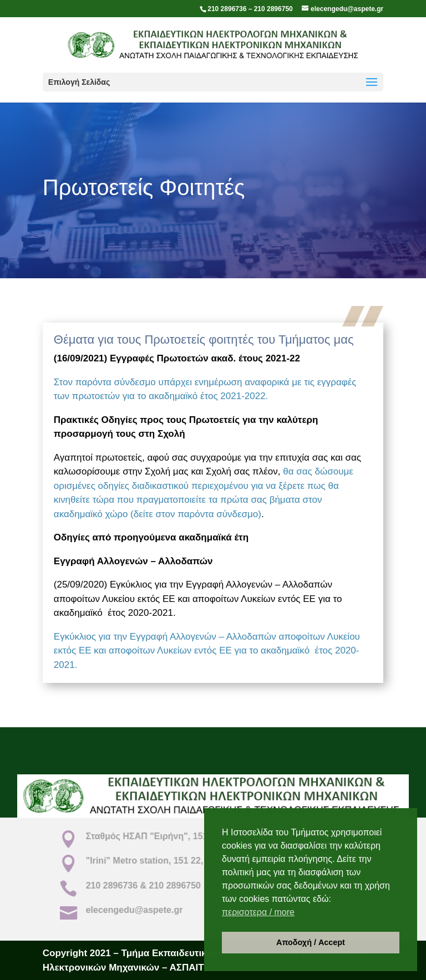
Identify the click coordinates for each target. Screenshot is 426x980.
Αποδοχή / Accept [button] (311, 942)
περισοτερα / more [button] (258, 912)
